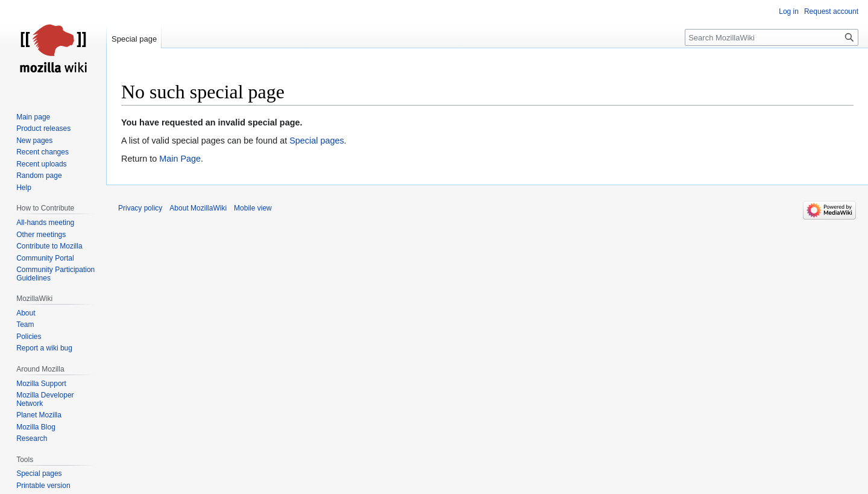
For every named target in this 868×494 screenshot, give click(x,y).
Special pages (316, 141)
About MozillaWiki (198, 208)
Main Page (180, 159)
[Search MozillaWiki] (772, 37)
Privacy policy (140, 208)
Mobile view (253, 208)
